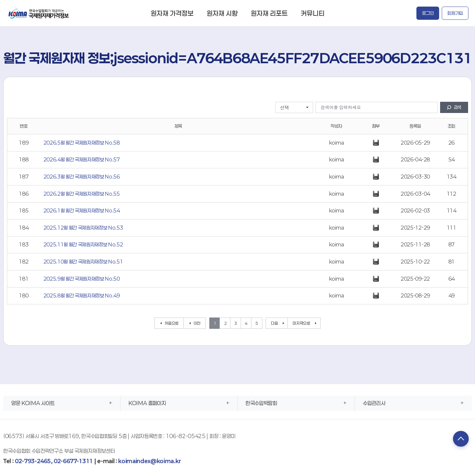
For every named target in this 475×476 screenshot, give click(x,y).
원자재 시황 (222, 13)
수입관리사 (374, 403)
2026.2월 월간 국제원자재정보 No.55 (82, 194)
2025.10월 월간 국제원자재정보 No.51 (83, 262)
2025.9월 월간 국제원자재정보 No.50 (82, 279)
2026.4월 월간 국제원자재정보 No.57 (82, 159)
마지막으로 (301, 323)
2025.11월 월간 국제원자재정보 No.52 (83, 244)
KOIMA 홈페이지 (147, 403)
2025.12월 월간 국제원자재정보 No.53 (83, 228)
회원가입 (455, 13)
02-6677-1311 (73, 461)
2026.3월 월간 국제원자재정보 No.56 (82, 177)
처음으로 (172, 323)
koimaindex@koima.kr (149, 461)
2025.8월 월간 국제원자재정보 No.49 (82, 295)
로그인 (428, 13)
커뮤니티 (313, 13)
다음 (274, 323)
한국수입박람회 (261, 403)
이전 (197, 323)
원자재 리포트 (269, 13)
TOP (460, 439)
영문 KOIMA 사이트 (33, 403)
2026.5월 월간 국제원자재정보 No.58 (82, 143)
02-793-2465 (33, 461)
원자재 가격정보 (172, 13)
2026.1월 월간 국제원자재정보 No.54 (82, 210)
